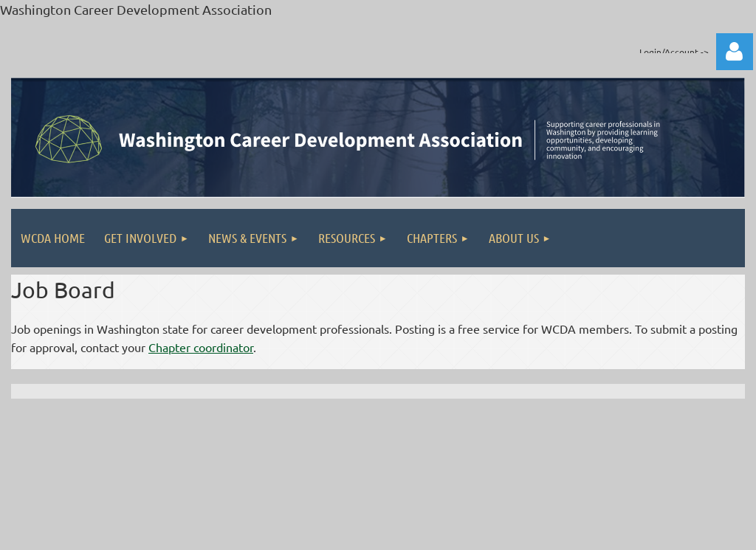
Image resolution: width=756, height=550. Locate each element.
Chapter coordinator (201, 347)
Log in (735, 52)
